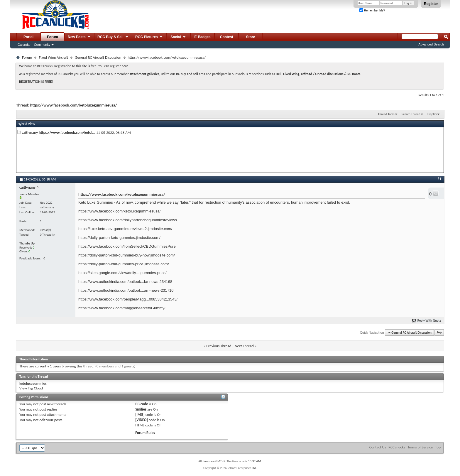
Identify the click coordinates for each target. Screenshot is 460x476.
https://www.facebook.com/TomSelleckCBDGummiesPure (127, 246)
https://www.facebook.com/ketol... (67, 132)
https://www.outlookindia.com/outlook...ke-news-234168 (125, 282)
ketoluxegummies (33, 383)
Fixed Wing (291, 74)
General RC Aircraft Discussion (98, 57)
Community (42, 45)
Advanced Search (431, 44)
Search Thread (411, 114)
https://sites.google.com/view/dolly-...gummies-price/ (122, 273)
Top (439, 333)
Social (178, 37)
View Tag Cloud (31, 388)
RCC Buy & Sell (113, 37)
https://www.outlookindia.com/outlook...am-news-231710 (126, 290)
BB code (142, 404)
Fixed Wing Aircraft (53, 57)
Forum (52, 37)
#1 (439, 179)
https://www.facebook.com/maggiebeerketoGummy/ (122, 308)
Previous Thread (219, 346)
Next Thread (244, 346)
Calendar (24, 45)
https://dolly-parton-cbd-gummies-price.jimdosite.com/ (124, 264)
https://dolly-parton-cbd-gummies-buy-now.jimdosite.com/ (127, 255)
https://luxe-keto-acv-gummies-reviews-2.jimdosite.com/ (125, 229)
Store (251, 37)
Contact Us (378, 447)
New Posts (79, 37)
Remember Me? (372, 10)
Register (431, 4)
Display (432, 114)
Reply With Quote (427, 321)
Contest (227, 37)
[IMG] (140, 415)
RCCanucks (397, 447)
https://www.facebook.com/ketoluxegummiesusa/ (74, 105)
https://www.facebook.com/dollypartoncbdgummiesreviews (128, 220)
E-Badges (202, 37)
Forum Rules (145, 433)
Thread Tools (386, 114)
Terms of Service (420, 447)
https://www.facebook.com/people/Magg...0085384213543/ (128, 299)
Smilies (141, 409)
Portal (28, 37)
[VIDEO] (142, 420)
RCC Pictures (149, 37)
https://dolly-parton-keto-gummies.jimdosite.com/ (119, 238)
